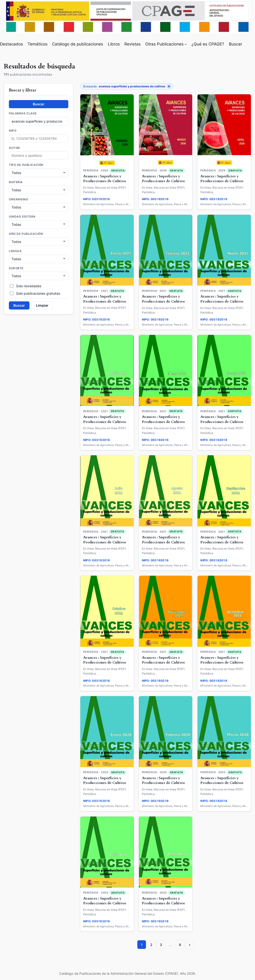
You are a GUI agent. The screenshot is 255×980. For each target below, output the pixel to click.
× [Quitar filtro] (169, 86)
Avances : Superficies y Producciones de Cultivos (105, 179)
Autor (14, 148)
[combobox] (39, 155)
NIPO (13, 131)
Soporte (16, 267)
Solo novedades (26, 284)
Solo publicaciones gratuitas (35, 292)
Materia (16, 182)
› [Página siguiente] (190, 945)
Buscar (39, 104)
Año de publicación (26, 233)
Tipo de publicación (26, 165)
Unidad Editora (22, 216)
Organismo (18, 199)
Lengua (15, 250)
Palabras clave (23, 113)
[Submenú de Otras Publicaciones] (186, 44)
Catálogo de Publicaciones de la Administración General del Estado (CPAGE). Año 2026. (128, 973)
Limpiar (42, 304)
